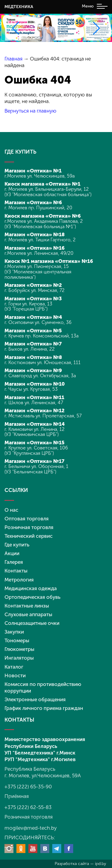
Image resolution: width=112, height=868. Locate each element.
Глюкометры (19, 649)
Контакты (16, 571)
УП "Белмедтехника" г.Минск (40, 753)
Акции (12, 553)
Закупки (14, 632)
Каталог (14, 667)
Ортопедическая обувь (32, 597)
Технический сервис (29, 536)
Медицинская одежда (31, 588)
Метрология (19, 580)
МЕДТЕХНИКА (19, 7)
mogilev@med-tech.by (31, 828)
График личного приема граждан (44, 708)
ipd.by (101, 864)
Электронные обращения (35, 699)
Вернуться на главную (30, 111)
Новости (15, 675)
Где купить (17, 545)
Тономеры (17, 640)
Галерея (14, 562)
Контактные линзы (27, 606)
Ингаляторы (19, 658)
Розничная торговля (29, 527)
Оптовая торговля (27, 519)
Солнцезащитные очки (32, 623)
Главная (13, 59)
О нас (11, 510)
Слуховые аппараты (28, 614)
